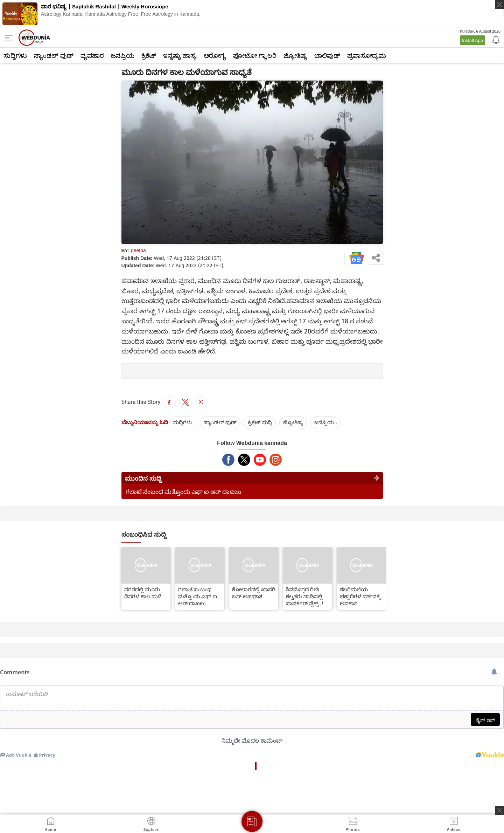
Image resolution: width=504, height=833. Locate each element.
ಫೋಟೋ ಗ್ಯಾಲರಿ (255, 55)
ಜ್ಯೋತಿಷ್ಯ (295, 55)
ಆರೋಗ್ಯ (215, 55)
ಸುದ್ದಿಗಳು (15, 55)
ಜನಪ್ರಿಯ (123, 55)
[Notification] (495, 39)
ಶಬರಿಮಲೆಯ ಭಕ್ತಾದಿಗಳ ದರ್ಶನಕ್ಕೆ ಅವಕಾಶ (360, 596)
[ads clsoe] (499, 810)
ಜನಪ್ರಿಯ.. (326, 422)
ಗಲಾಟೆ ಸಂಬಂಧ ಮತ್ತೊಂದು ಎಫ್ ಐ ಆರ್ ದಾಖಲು (183, 492)
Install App (472, 40)
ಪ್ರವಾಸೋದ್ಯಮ (367, 55)
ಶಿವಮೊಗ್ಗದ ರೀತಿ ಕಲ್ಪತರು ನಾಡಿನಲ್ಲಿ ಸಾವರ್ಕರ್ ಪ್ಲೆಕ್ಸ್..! (305, 596)
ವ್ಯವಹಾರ (92, 55)
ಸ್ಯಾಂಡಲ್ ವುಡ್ (54, 55)
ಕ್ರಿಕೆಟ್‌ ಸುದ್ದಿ (260, 422)
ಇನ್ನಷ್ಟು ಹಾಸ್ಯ (180, 55)
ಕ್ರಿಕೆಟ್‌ (149, 55)
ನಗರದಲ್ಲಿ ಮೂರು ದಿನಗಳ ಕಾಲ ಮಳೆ (143, 593)
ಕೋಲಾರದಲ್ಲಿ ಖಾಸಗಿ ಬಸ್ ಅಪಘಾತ (254, 593)
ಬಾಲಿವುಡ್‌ (327, 55)
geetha (138, 250)
